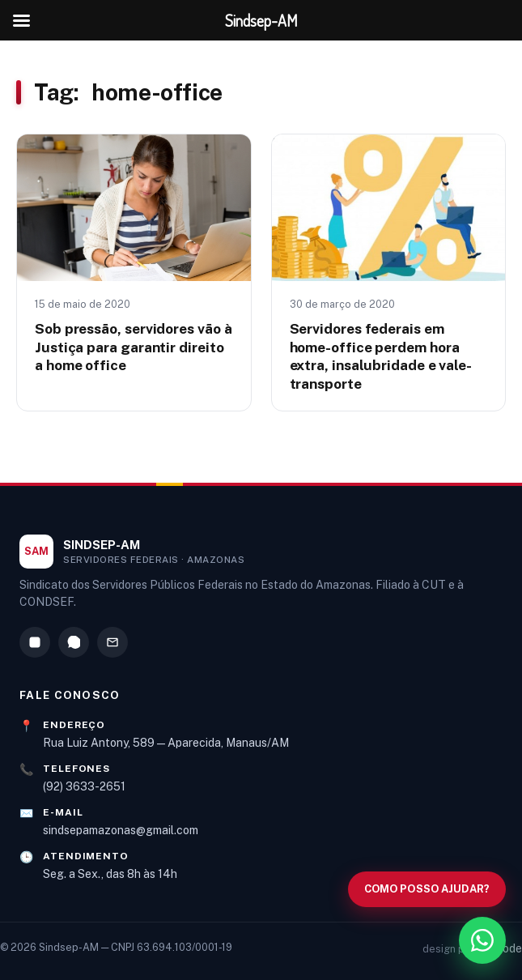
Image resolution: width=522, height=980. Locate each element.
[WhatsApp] (74, 642)
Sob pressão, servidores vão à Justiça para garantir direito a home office (133, 347)
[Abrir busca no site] (427, 889)
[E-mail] (112, 642)
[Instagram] (35, 642)
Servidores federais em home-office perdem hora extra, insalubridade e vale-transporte (381, 356)
